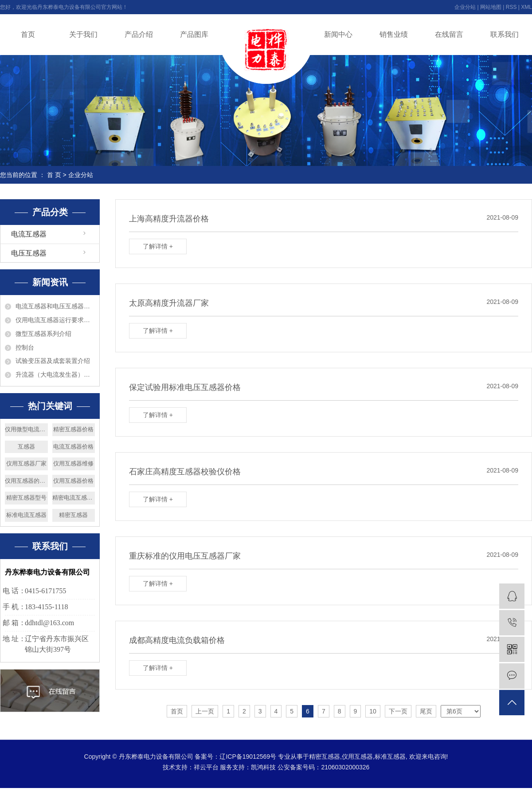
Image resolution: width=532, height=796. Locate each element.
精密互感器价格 (73, 429)
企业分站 (465, 7)
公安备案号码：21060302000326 (323, 767)
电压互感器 (29, 253)
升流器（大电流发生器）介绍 (55, 374)
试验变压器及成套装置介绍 (53, 361)
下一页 (398, 711)
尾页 (426, 711)
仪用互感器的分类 (26, 481)
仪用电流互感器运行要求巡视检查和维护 (55, 320)
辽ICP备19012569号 (248, 757)
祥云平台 (206, 767)
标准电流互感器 (26, 515)
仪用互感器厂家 (26, 463)
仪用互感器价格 (73, 481)
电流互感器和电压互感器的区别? (55, 306)
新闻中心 (338, 34)
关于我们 (83, 34)
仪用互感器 (357, 757)
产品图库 (194, 34)
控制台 (25, 347)
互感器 (26, 447)
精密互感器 (73, 515)
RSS (511, 7)
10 (373, 711)
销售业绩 (394, 34)
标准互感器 (390, 757)
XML (526, 7)
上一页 (205, 711)
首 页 (54, 175)
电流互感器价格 (73, 447)
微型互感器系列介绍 (43, 334)
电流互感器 (29, 234)
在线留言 (449, 34)
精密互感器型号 (26, 498)
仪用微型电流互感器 (26, 429)
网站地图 (491, 7)
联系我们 (505, 34)
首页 (28, 34)
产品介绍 (139, 34)
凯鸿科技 (263, 767)
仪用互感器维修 (73, 463)
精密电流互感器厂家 (74, 498)
